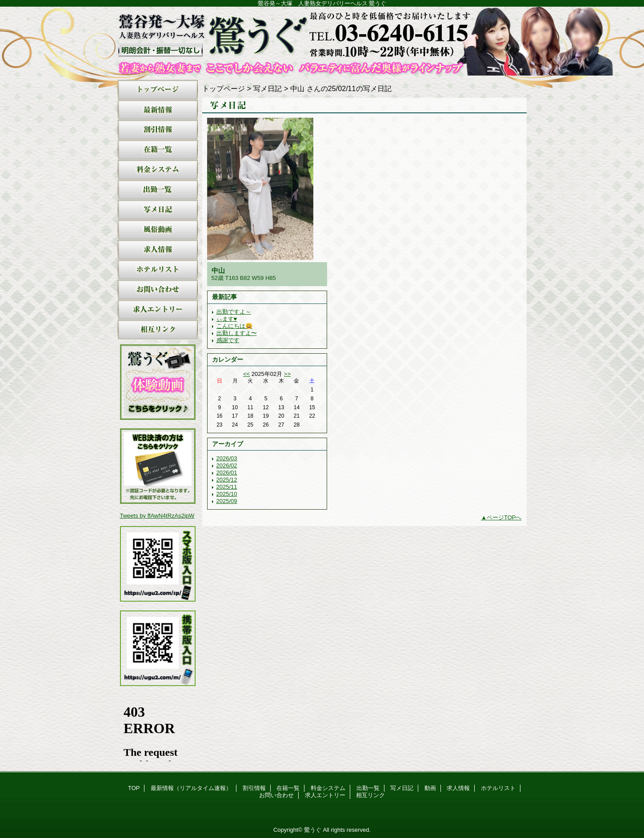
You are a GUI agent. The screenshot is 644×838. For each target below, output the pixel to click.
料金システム (158, 170)
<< (246, 374)
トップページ (224, 88)
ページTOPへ (504, 517)
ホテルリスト (158, 270)
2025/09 (227, 501)
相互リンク (158, 330)
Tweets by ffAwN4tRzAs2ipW (157, 516)
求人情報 (158, 250)
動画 (158, 230)
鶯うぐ (322, 41)
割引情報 (158, 130)
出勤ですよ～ (234, 312)
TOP (158, 90)
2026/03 (227, 458)
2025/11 (227, 487)
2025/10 (227, 494)
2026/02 (227, 465)
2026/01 (227, 473)
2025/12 (227, 480)
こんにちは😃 (234, 326)
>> (287, 374)
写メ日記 (158, 210)
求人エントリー (158, 310)
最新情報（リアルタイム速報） (158, 110)
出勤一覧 (158, 190)
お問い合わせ (158, 290)
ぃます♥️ (227, 319)
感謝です (228, 340)
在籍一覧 (158, 150)
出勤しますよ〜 (237, 333)
